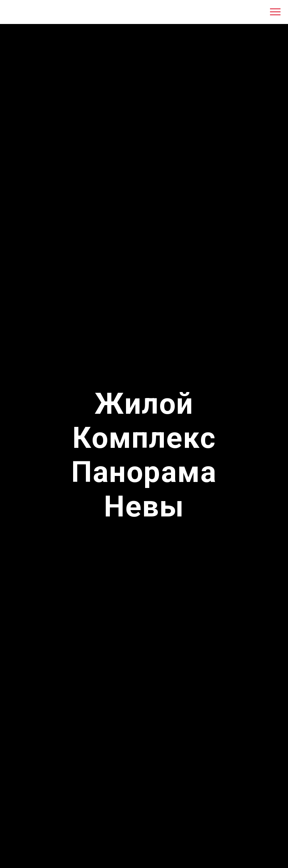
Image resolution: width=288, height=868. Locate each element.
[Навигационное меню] (275, 12)
